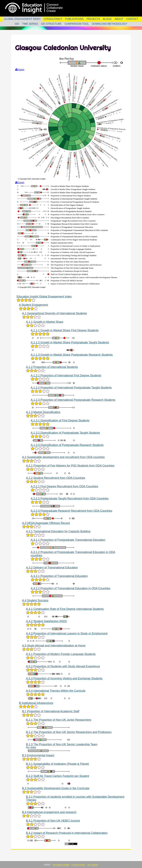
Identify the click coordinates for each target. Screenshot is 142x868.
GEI (17, 24)
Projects (93, 19)
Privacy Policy (78, 864)
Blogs (107, 19)
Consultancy (53, 19)
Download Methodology (110, 24)
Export (21, 69)
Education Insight (61, 864)
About (119, 19)
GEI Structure (51, 24)
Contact (132, 19)
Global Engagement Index (22, 19)
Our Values (93, 864)
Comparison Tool (77, 24)
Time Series (30, 24)
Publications (74, 19)
